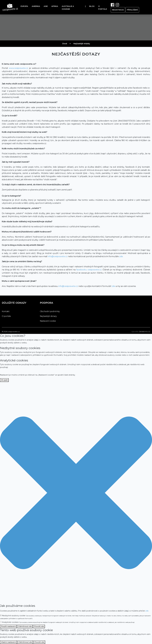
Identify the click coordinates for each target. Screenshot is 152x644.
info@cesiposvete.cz (58, 256)
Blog (92, 6)
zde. (121, 256)
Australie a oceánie (68, 8)
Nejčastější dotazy (48, 316)
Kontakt (6, 311)
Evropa (24, 6)
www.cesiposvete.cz (19, 68)
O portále (103, 8)
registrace (118, 10)
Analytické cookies (67, 622)
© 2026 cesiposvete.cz (11, 332)
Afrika (55, 6)
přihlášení (132, 10)
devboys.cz (145, 332)
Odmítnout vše (25, 626)
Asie (46, 6)
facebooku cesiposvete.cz (89, 270)
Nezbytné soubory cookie (75, 617)
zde (113, 286)
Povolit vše (39, 626)
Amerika (36, 6)
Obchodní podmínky (50, 311)
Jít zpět (4, 380)
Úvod (65, 44)
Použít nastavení (8, 626)
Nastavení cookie (48, 321)
